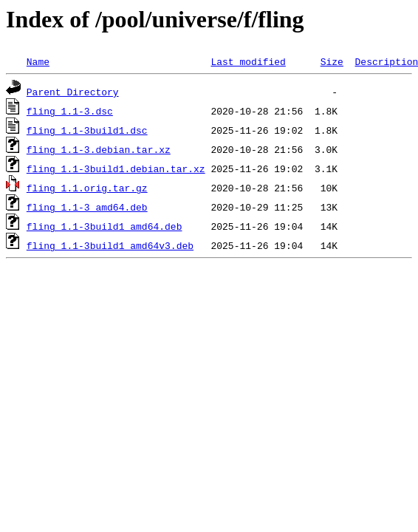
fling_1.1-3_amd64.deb (87, 207)
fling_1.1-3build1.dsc (87, 130)
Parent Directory (73, 92)
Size (332, 61)
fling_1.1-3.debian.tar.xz (99, 149)
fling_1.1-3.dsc (70, 111)
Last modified (248, 61)
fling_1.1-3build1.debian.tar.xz (116, 168)
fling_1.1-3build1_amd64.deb (104, 226)
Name (38, 61)
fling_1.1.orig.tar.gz (87, 188)
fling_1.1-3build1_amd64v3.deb (110, 245)
